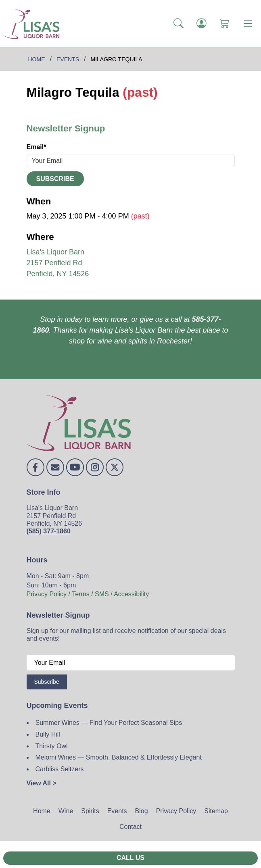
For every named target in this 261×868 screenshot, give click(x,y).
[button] (179, 24)
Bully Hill (48, 734)
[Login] (201, 24)
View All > (42, 783)
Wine (66, 811)
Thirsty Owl (52, 746)
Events (117, 811)
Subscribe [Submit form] (55, 179)
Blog (142, 811)
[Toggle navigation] (248, 24)
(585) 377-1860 (49, 531)
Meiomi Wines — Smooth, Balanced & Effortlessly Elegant (119, 757)
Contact (130, 827)
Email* (37, 147)
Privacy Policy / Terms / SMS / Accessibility (88, 594)
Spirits (90, 811)
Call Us (130, 858)
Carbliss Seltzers (60, 769)
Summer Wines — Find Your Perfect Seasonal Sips (109, 723)
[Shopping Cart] (224, 24)
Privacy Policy (176, 811)
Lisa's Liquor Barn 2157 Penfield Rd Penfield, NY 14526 (58, 263)
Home (42, 811)
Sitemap (216, 811)
